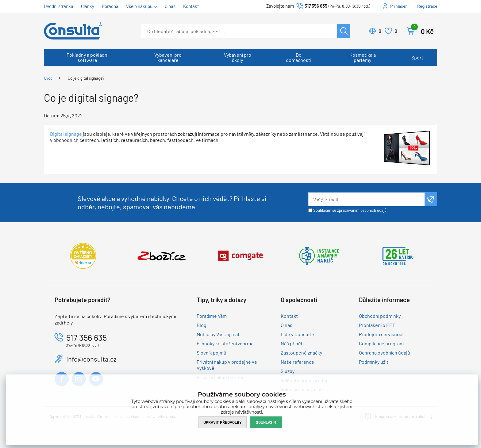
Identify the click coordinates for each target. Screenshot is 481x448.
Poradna (110, 6)
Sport (417, 57)
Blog (202, 325)
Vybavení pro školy (238, 57)
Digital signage (66, 134)
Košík (422, 30)
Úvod (48, 78)
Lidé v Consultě (297, 334)
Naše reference (297, 362)
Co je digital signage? (86, 78)
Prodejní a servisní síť (381, 334)
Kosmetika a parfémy (363, 57)
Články (88, 6)
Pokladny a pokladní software (87, 57)
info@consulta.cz (91, 359)
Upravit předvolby (223, 422)
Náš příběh (292, 343)
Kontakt (191, 6)
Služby (288, 371)
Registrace (427, 6)
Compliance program (381, 343)
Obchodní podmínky (380, 316)
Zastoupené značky (301, 353)
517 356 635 (316, 6)
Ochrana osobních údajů (385, 353)
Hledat (344, 31)
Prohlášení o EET (377, 325)
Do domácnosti (299, 57)
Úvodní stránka (59, 6)
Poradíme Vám (212, 316)
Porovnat (380, 31)
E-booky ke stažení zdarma (225, 343)
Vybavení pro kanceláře (168, 57)
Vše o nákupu (139, 6)
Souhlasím (266, 422)
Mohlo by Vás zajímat (218, 334)
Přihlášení (399, 6)
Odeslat (431, 199)
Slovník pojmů (212, 353)
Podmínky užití (374, 362)
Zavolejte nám (281, 6)
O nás (170, 6)
